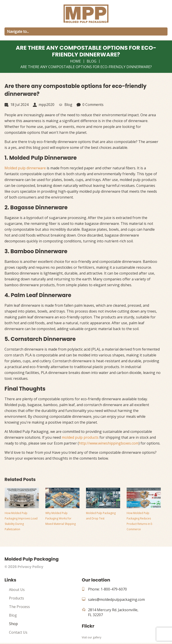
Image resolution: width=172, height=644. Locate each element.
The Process (19, 607)
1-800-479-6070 (114, 589)
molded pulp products (80, 437)
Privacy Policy (30, 567)
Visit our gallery (92, 637)
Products (17, 598)
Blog (92, 61)
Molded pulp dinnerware (25, 168)
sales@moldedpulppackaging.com (116, 599)
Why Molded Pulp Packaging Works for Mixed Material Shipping (61, 518)
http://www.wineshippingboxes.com (109, 443)
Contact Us (18, 632)
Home (75, 61)
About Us (17, 590)
